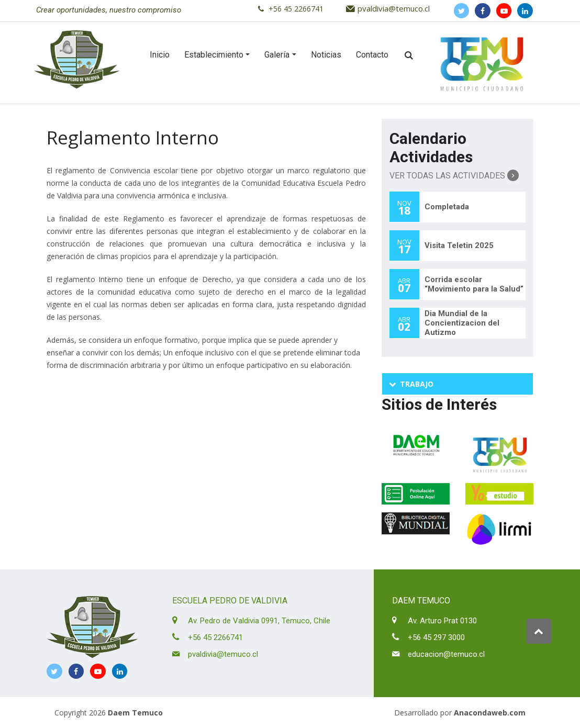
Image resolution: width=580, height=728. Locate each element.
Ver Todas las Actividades (454, 175)
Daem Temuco (135, 713)
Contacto (372, 55)
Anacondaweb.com (490, 713)
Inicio (160, 55)
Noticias (326, 55)
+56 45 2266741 (296, 9)
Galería (277, 55)
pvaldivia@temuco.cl (394, 8)
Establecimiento (214, 55)
